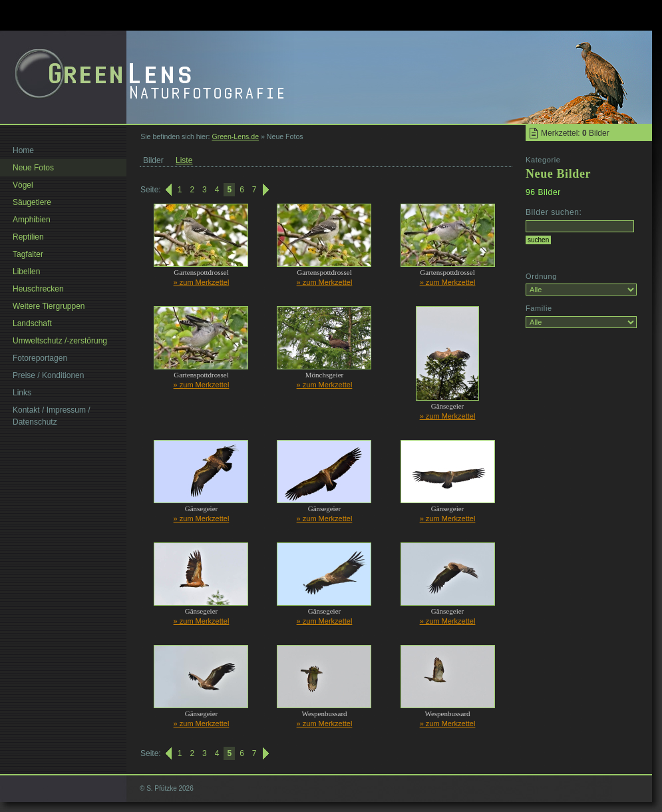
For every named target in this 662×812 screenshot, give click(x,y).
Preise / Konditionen (48, 375)
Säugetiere (32, 202)
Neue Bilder (558, 174)
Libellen (26, 272)
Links (22, 393)
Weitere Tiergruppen (49, 306)
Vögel (23, 185)
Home (23, 150)
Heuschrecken (38, 289)
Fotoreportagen (40, 358)
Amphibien (32, 220)
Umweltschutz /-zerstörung (60, 341)
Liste (184, 160)
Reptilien (28, 237)
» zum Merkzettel (202, 282)
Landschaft (32, 323)
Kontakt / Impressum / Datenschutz (52, 416)
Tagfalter (28, 254)
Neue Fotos (33, 168)
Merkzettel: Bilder (575, 133)
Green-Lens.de (235, 136)
